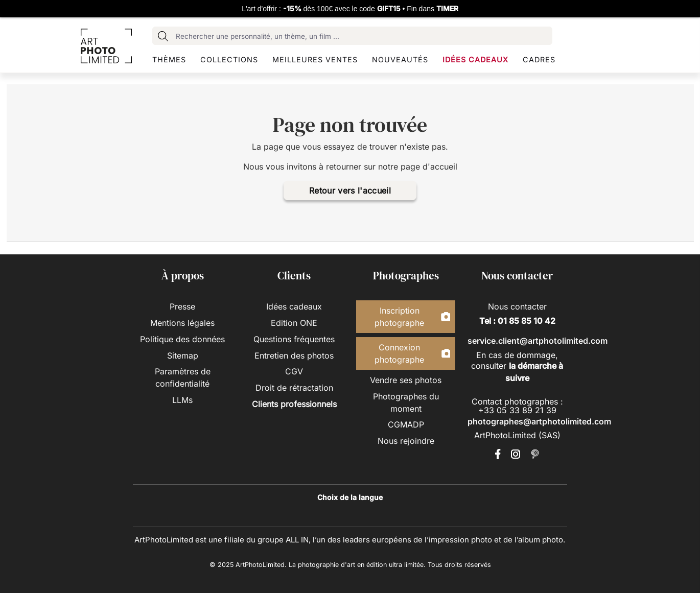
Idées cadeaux (475, 60)
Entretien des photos (294, 355)
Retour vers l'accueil (350, 191)
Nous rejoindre (406, 441)
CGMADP (406, 424)
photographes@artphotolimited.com (539, 421)
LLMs (182, 400)
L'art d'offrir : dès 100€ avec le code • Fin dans (350, 8)
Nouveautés (400, 60)
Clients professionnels (294, 404)
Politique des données (182, 339)
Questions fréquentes (294, 339)
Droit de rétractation (294, 388)
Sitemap (183, 355)
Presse (182, 306)
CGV (294, 371)
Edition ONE (294, 323)
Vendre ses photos (406, 380)
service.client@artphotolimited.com (538, 341)
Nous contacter (517, 306)
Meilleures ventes (315, 60)
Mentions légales (182, 323)
